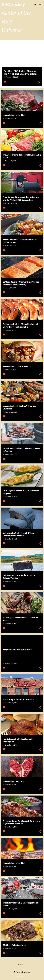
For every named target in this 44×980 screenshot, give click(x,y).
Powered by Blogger (22, 972)
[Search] (35, 5)
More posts (22, 964)
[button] (39, 82)
